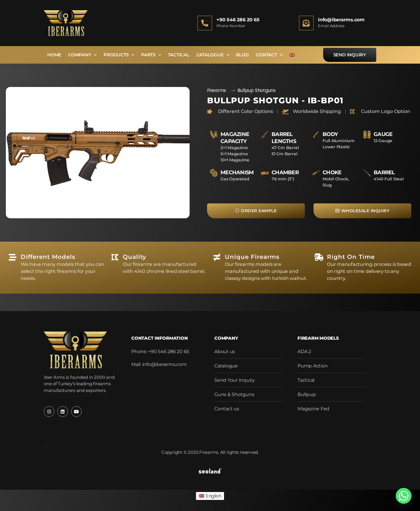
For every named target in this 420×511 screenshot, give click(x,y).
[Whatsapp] (404, 496)
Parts (151, 55)
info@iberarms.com (341, 20)
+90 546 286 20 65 (238, 20)
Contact (269, 55)
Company (82, 55)
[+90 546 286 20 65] (205, 23)
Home (54, 55)
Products (119, 55)
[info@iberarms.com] (306, 23)
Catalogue (213, 55)
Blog (242, 55)
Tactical (179, 55)
